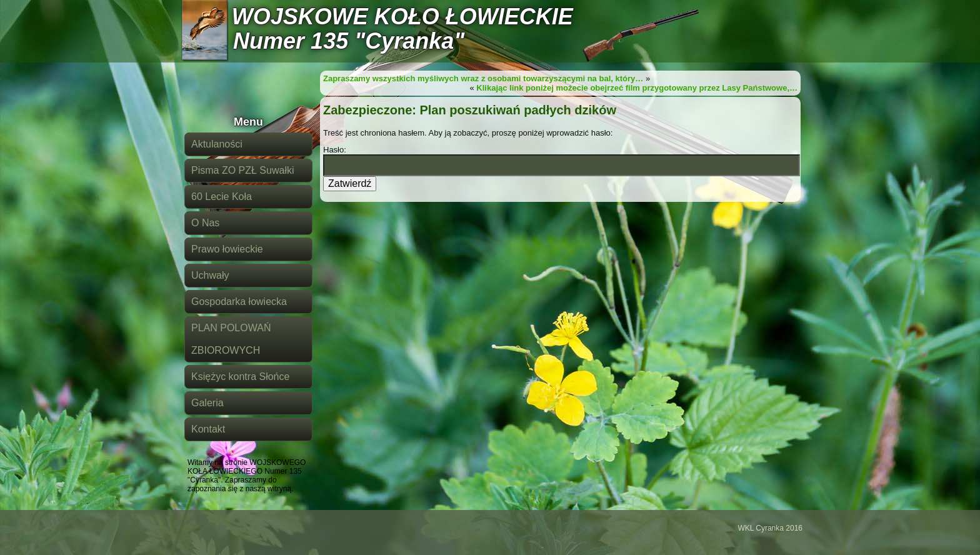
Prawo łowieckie (227, 249)
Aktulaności (217, 144)
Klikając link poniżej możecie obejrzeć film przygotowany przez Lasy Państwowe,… (637, 88)
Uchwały (210, 275)
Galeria (207, 403)
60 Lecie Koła (222, 197)
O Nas (205, 223)
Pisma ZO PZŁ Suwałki (242, 170)
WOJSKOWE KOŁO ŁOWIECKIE (402, 17)
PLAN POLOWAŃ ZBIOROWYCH (231, 339)
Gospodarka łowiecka (239, 302)
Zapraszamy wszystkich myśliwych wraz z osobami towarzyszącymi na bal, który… (483, 78)
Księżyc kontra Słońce (240, 377)
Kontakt (208, 429)
